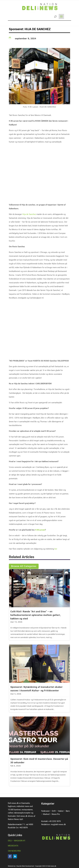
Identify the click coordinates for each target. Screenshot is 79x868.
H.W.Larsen (40, 530)
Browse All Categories (24, 566)
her (56, 549)
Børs (68, 811)
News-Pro (56, 814)
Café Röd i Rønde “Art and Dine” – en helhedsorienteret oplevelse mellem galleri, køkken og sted (36, 615)
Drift (54, 811)
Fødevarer (45, 811)
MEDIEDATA (13, 846)
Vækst (61, 811)
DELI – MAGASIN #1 (17, 841)
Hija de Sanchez (29, 214)
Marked (46, 814)
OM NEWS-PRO (14, 851)
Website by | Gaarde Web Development (21, 866)
